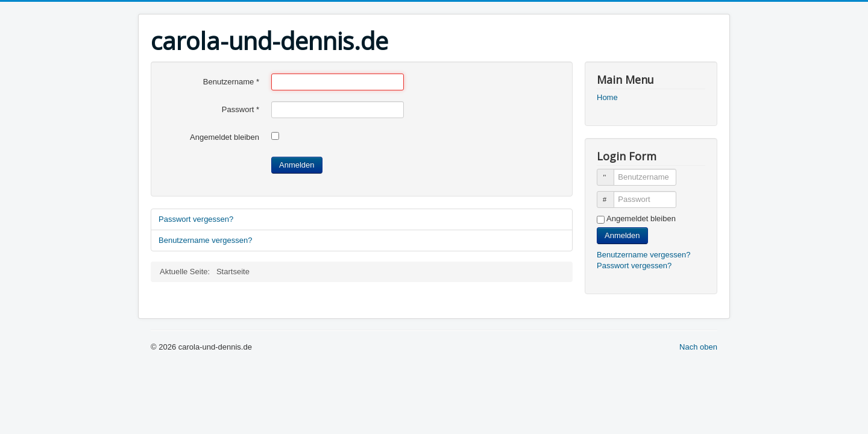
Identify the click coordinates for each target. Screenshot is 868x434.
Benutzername (231, 82)
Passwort (241, 109)
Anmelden (297, 165)
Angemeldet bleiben (225, 137)
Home (607, 97)
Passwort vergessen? (196, 219)
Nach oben (698, 347)
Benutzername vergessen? (205, 240)
